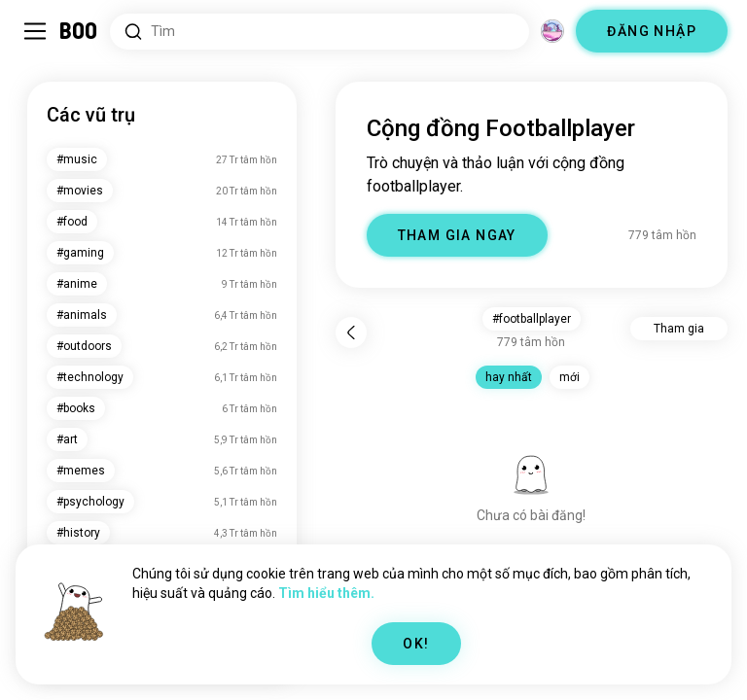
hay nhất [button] (509, 377)
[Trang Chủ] (79, 31)
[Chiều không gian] (552, 31)
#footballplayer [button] (532, 319)
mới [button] (569, 377)
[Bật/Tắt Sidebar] (35, 31)
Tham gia (679, 329)
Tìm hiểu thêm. (326, 593)
